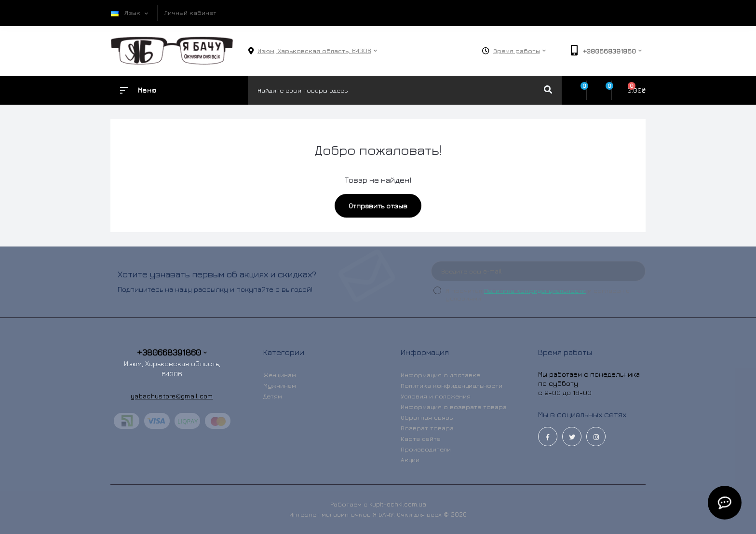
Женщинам (280, 375)
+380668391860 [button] (172, 352)
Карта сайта (421, 438)
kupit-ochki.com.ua (398, 504)
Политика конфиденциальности (535, 290)
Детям (273, 396)
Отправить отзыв (378, 206)
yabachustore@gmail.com (172, 396)
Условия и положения (436, 396)
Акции (410, 460)
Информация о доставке (440, 375)
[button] (314, 51)
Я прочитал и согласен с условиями (538, 294)
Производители (426, 449)
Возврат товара (427, 428)
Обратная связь (427, 417)
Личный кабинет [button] (190, 13)
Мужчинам (280, 385)
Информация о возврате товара (454, 407)
